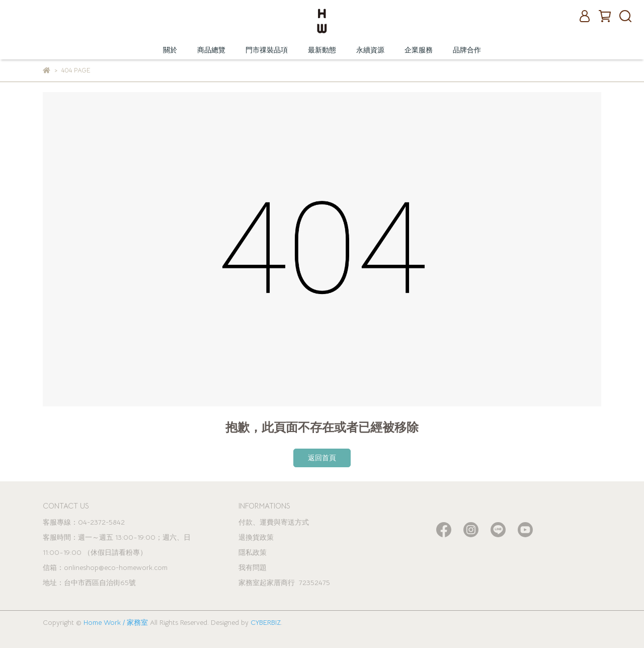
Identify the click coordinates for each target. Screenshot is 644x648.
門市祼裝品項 (267, 50)
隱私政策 (253, 552)
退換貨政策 (256, 537)
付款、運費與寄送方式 (274, 522)
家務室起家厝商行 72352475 (284, 583)
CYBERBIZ (266, 622)
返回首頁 (322, 458)
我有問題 (253, 567)
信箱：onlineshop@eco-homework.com (105, 567)
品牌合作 (467, 50)
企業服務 (419, 50)
